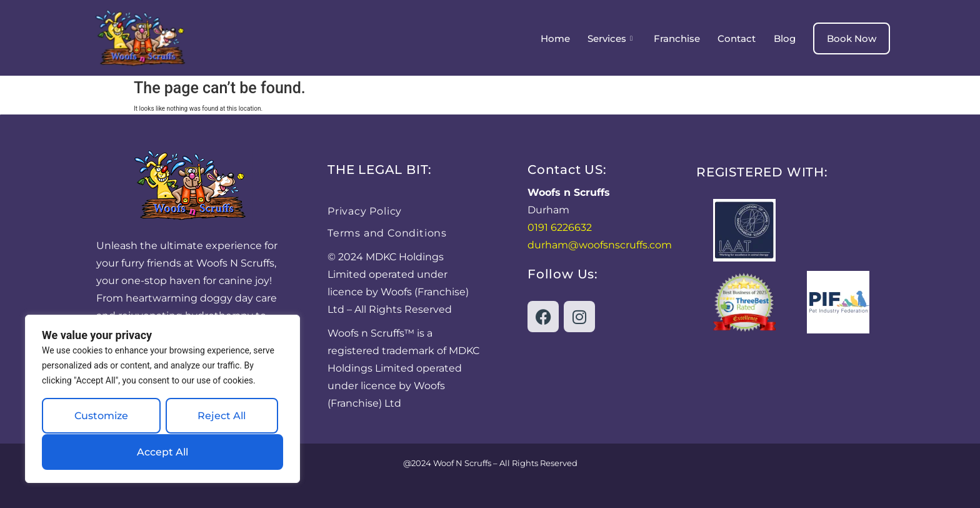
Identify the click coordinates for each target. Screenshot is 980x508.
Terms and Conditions (387, 233)
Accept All (162, 452)
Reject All (222, 416)
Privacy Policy (365, 211)
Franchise (677, 38)
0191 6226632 (560, 227)
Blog (785, 38)
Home (556, 38)
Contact (737, 38)
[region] (162, 399)
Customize (101, 416)
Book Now (852, 38)
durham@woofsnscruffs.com (600, 245)
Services (611, 38)
